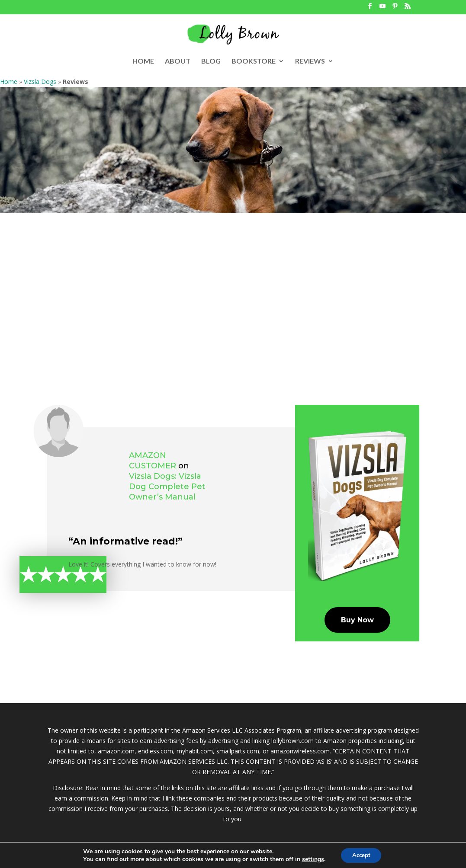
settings (310, 858)
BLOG (211, 61)
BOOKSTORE (254, 61)
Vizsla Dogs (40, 82)
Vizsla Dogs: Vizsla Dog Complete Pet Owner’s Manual (167, 487)
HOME (143, 61)
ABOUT (178, 61)
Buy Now (357, 620)
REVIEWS (310, 61)
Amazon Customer (153, 461)
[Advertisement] (233, 278)
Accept (361, 854)
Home (9, 82)
